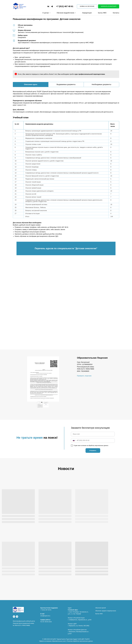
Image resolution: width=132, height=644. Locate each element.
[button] (87, 6)
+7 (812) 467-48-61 (46, 610)
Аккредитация (87, 13)
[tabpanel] (66, 102)
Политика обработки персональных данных (80, 641)
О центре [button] (46, 13)
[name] (93, 434)
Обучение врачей (101, 608)
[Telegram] (17, 617)
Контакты (116, 13)
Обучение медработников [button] (66, 13)
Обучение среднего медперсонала (106, 611)
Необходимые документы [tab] (101, 84)
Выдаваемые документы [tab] (66, 84)
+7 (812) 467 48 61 (65, 6)
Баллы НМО (102, 13)
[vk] (48, 6)
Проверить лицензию (84, 376)
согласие (84, 445)
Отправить (93, 451)
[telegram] (52, 6)
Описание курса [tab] (31, 84)
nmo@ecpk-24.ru (45, 616)
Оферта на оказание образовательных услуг (53, 641)
